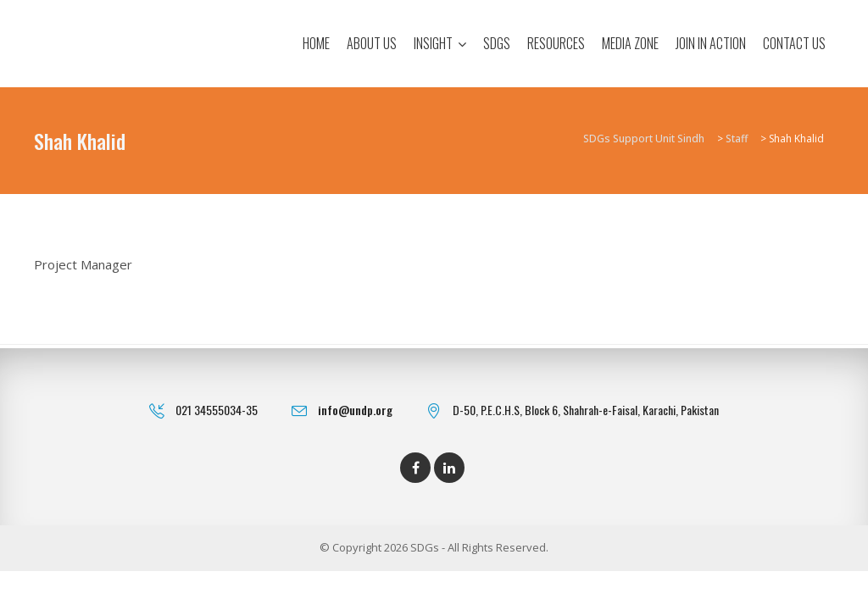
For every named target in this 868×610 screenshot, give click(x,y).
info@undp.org (355, 410)
